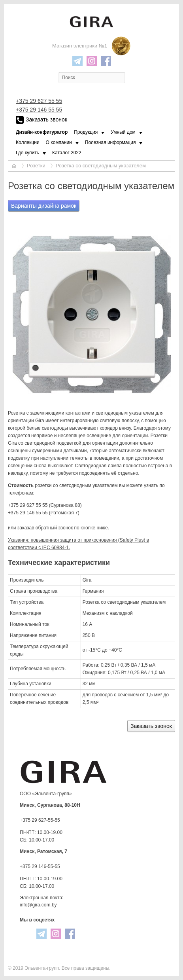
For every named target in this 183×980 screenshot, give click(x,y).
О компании (59, 142)
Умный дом (123, 132)
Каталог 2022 (67, 153)
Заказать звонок (42, 120)
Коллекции (28, 142)
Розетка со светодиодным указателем (101, 166)
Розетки (36, 166)
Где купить (27, 153)
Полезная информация (110, 142)
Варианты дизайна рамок (44, 206)
